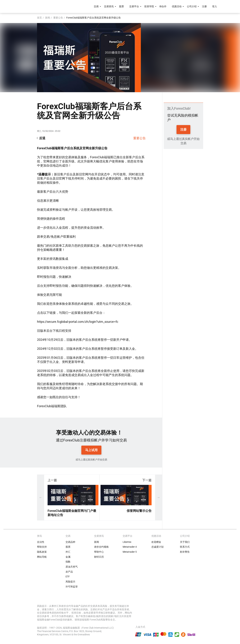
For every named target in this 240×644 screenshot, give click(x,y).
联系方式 (185, 547)
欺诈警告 (185, 552)
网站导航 (42, 557)
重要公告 (58, 18)
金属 (68, 557)
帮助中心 (99, 552)
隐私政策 (42, 552)
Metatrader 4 (130, 547)
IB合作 (163, 6)
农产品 (69, 572)
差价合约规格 (101, 547)
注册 (204, 6)
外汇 (68, 552)
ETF (68, 577)
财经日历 (99, 557)
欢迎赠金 (156, 542)
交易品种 (70, 542)
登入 (215, 6)
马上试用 (91, 450)
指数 (68, 562)
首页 (39, 18)
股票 (121, 6)
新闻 (48, 18)
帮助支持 (42, 547)
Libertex (127, 542)
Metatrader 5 (130, 552)
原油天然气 (72, 567)
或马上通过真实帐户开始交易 (91, 460)
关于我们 (185, 542)
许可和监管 (72, 587)
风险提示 (70, 582)
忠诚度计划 (157, 547)
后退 (42, 138)
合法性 (41, 542)
